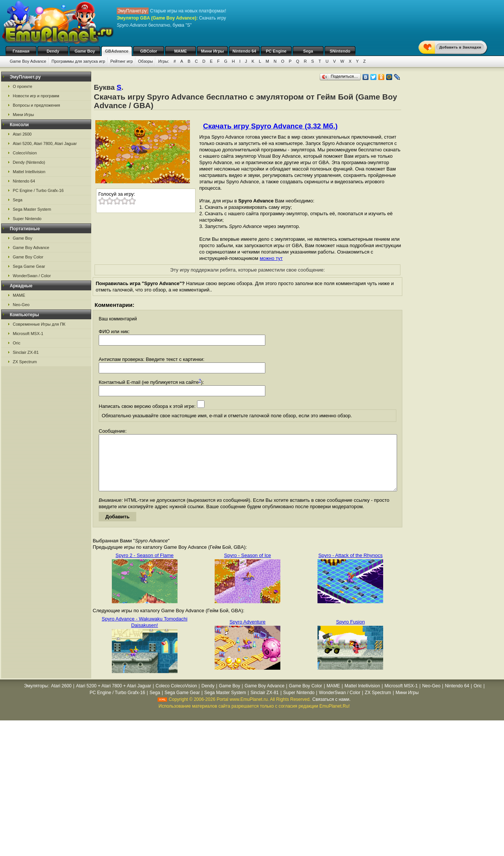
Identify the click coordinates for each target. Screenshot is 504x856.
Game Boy (85, 51)
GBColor (148, 51)
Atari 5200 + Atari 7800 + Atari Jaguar (114, 697)
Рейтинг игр (122, 61)
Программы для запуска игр (78, 61)
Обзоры (146, 61)
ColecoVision (25, 153)
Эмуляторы (36, 697)
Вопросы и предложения (36, 105)
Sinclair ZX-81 (26, 352)
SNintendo (340, 51)
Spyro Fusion (351, 633)
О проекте (23, 86)
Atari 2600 (22, 134)
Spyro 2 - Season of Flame (145, 567)
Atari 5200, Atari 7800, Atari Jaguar (45, 143)
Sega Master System (32, 209)
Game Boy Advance (28, 61)
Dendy (53, 51)
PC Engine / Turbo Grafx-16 (38, 190)
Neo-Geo (21, 305)
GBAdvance (117, 51)
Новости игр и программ (36, 96)
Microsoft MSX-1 (28, 334)
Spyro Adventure (247, 633)
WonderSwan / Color (32, 276)
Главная (21, 51)
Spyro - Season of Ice (247, 567)
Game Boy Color (28, 257)
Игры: (163, 61)
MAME (181, 51)
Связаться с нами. (331, 711)
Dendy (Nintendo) (29, 162)
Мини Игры (213, 51)
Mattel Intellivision (29, 172)
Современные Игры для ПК (39, 324)
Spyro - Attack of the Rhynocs (350, 567)
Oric (17, 343)
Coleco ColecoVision (176, 697)
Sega (308, 51)
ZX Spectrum (25, 362)
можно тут (271, 258)
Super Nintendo (27, 219)
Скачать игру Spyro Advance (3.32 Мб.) (270, 126)
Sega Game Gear (29, 266)
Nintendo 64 (244, 51)
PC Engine (276, 51)
